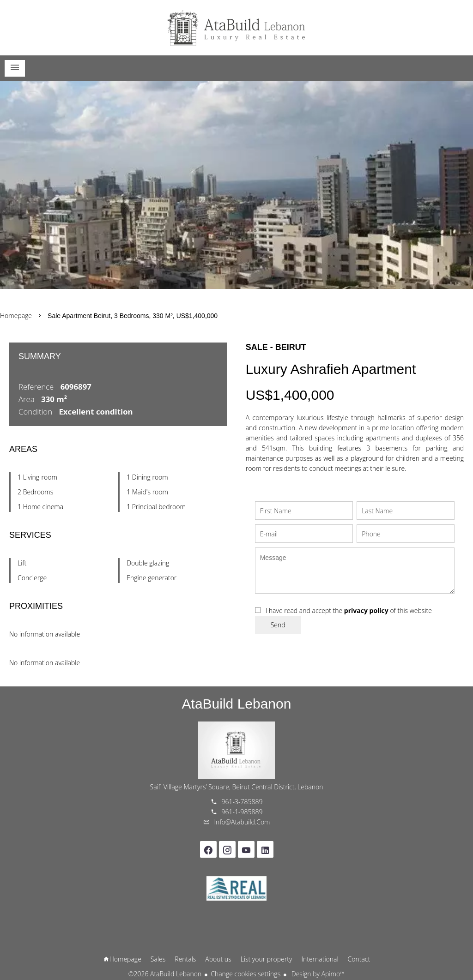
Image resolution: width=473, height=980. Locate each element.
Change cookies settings (246, 974)
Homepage (236, 28)
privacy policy (366, 610)
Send (278, 625)
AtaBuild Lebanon (237, 704)
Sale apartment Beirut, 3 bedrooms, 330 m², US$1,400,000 (133, 316)
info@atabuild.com (242, 822)
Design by (317, 974)
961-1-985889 (242, 812)
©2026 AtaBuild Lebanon (165, 974)
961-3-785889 (242, 802)
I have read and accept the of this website (349, 610)
